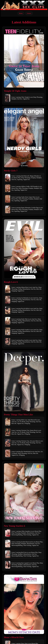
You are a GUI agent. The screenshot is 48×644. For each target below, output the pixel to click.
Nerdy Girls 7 (11, 171)
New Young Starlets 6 (14, 526)
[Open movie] (24, 58)
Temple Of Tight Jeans (15, 91)
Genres (29, 13)
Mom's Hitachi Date (14, 637)
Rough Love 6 (11, 282)
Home (21, 13)
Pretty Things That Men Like (18, 415)
